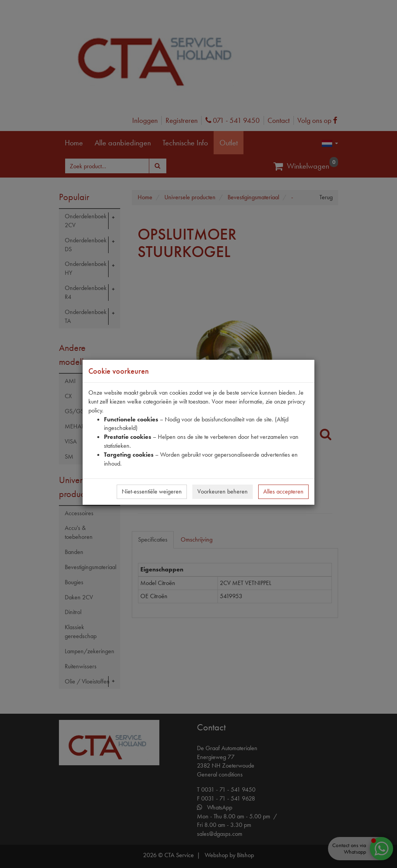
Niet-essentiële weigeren (152, 491)
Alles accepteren (283, 491)
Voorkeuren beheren (223, 491)
